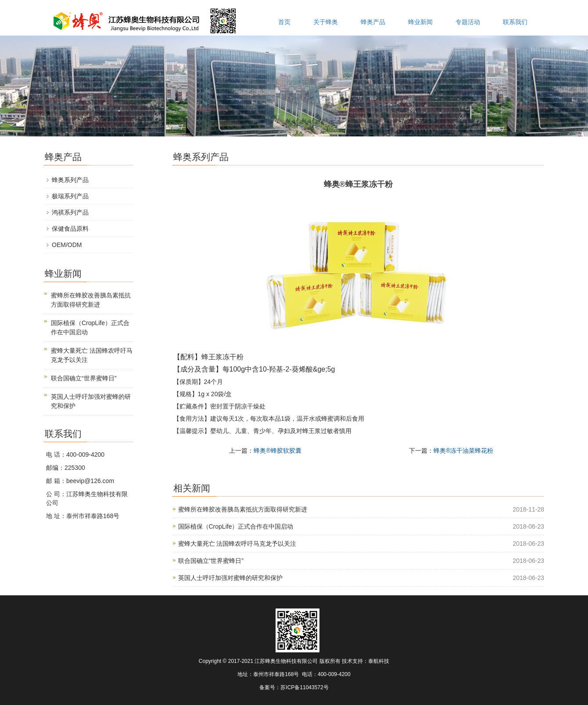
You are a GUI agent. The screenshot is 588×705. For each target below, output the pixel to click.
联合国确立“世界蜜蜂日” (211, 561)
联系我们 (515, 22)
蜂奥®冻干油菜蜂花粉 (463, 451)
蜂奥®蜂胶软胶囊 (277, 451)
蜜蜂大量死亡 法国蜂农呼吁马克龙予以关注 (237, 544)
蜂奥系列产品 (70, 180)
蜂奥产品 (373, 22)
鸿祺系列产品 (70, 212)
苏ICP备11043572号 (304, 687)
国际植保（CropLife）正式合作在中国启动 (236, 526)
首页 (284, 22)
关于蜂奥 (326, 22)
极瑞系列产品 (70, 196)
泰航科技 (379, 661)
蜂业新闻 (420, 22)
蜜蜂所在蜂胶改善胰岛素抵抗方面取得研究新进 (243, 509)
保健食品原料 (70, 229)
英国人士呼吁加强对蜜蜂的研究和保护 (230, 578)
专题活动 (468, 22)
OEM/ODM (67, 245)
